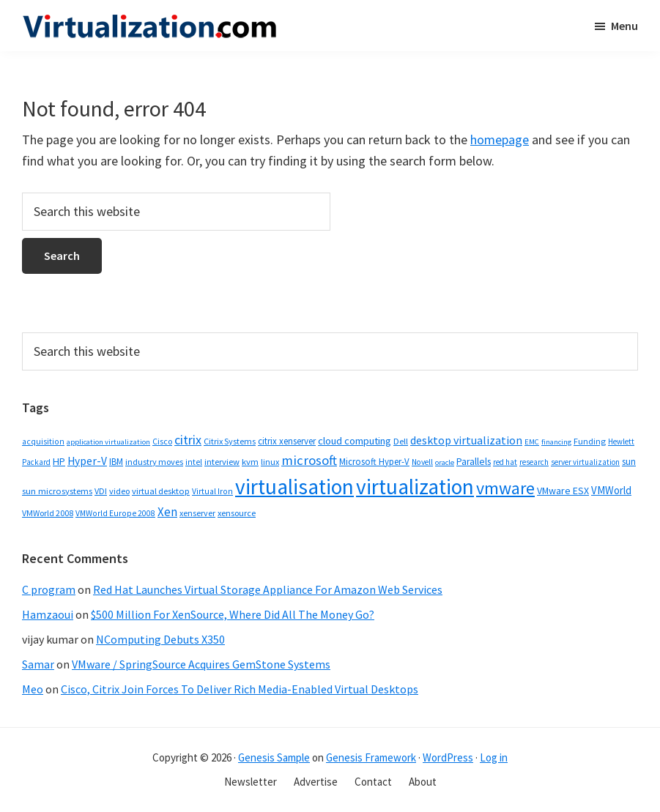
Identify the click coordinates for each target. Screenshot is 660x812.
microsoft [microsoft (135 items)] (309, 460)
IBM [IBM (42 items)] (116, 462)
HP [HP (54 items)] (59, 461)
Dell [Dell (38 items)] (401, 441)
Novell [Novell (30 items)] (422, 462)
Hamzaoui (48, 614)
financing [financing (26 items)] (556, 442)
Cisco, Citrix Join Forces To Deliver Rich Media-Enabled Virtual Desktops (240, 689)
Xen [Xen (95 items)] (167, 512)
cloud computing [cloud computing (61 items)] (355, 441)
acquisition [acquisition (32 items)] (43, 442)
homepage (500, 139)
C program (49, 589)
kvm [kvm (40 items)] (250, 462)
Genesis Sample (274, 757)
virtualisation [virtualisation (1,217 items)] (294, 487)
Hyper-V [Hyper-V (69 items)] (87, 461)
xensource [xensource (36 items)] (237, 513)
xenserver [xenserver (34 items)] (197, 513)
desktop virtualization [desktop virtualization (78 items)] (466, 440)
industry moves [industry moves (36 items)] (154, 462)
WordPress (448, 757)
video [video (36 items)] (119, 491)
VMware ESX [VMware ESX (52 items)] (563, 491)
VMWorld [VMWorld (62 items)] (611, 490)
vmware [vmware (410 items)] (505, 488)
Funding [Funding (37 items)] (590, 441)
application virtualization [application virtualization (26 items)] (108, 442)
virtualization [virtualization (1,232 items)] (415, 487)
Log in (494, 757)
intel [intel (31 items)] (194, 462)
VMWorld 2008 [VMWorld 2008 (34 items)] (48, 513)
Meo (33, 689)
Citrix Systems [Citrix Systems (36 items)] (230, 441)
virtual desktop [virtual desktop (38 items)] (161, 491)
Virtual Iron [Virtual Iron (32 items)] (212, 491)
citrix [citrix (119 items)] (188, 440)
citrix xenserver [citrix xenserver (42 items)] (287, 441)
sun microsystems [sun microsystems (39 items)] (57, 491)
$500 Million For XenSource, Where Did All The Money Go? (233, 614)
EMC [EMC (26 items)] (532, 442)
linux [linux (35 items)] (270, 462)
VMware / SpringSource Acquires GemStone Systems (201, 664)
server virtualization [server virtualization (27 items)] (585, 462)
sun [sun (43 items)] (629, 462)
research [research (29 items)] (534, 462)
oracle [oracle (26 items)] (445, 462)
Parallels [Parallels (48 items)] (474, 462)
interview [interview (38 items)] (222, 462)
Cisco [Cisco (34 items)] (162, 441)
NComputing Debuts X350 (160, 639)
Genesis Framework (371, 757)
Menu (624, 26)
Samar (38, 664)
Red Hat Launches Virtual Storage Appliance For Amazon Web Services (268, 589)
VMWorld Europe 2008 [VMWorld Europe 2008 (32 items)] (115, 513)
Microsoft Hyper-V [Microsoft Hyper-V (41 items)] (374, 461)
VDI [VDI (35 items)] (101, 491)
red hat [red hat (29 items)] (505, 462)
